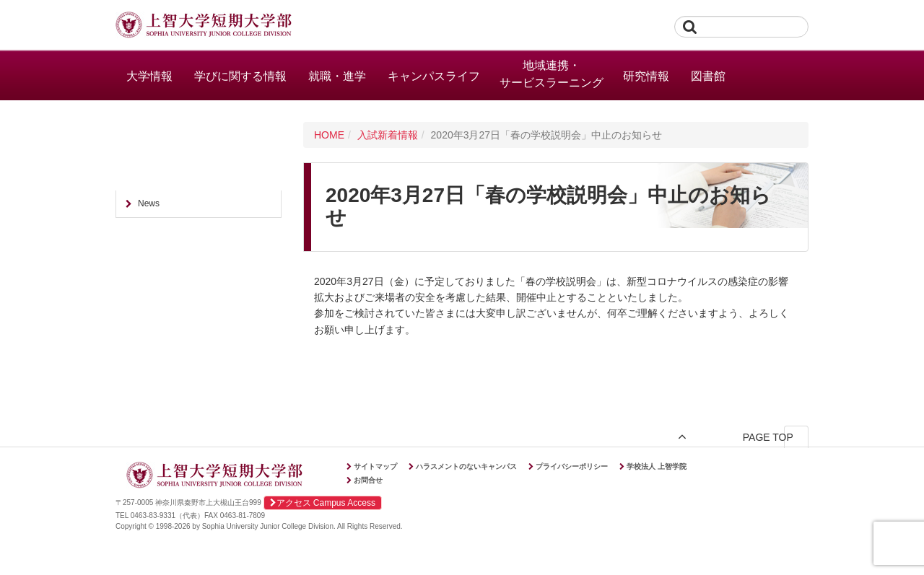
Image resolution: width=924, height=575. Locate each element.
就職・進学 (337, 76)
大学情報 (149, 76)
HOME (329, 135)
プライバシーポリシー (572, 466)
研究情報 (646, 76)
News (149, 203)
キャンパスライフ (434, 76)
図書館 (708, 76)
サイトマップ (375, 466)
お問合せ (368, 480)
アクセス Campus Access (323, 503)
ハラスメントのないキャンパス (466, 466)
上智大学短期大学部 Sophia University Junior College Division (204, 26)
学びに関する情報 (240, 76)
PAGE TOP (764, 436)
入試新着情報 (388, 135)
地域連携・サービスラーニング (552, 74)
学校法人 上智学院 (657, 466)
